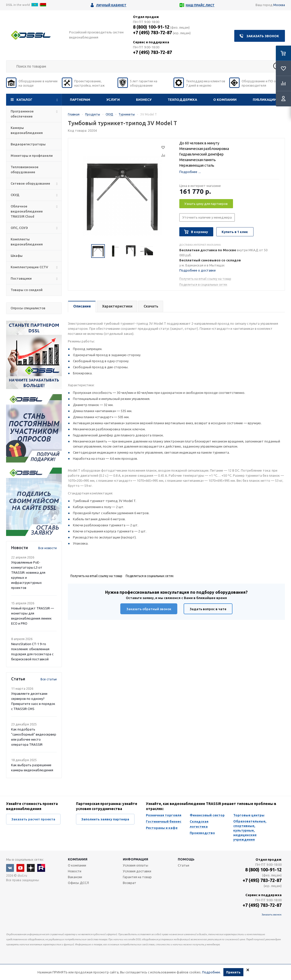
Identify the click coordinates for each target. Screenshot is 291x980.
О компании (225, 100)
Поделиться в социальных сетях (203, 285)
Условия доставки (137, 871)
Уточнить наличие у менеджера (207, 217)
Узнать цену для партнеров (206, 204)
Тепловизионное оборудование (25, 169)
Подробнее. (211, 972)
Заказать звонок (263, 36)
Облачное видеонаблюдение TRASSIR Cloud (27, 211)
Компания (78, 859)
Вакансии (75, 877)
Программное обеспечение (22, 114)
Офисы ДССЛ (78, 883)
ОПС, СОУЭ (19, 228)
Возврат (130, 883)
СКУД (15, 195)
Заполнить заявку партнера (105, 819)
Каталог (24, 100)
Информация (135, 859)
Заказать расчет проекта (33, 819)
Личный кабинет (111, 5)
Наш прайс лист (200, 5)
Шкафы (17, 256)
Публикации (265, 100)
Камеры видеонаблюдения (27, 130)
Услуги (113, 100)
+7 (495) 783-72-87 (152, 32)
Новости (75, 871)
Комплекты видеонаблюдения (27, 242)
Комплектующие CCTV (29, 267)
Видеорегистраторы (28, 144)
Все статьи (49, 679)
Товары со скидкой (27, 290)
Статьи (183, 865)
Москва (279, 5)
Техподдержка (182, 100)
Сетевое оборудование (30, 183)
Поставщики (21, 278)
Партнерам (80, 100)
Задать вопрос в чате (208, 609)
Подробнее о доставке (198, 270)
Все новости (47, 548)
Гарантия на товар (137, 877)
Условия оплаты (135, 865)
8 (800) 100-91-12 (151, 27)
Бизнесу (144, 100)
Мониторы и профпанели (32, 156)
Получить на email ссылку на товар (205, 279)
